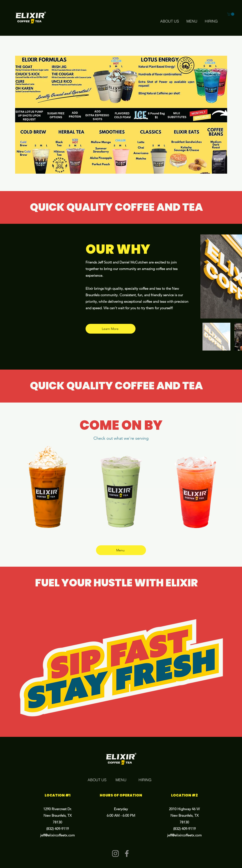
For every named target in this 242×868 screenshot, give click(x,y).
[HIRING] (211, 21)
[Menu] (121, 550)
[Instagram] (115, 853)
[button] (231, 14)
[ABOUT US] (170, 21)
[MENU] (192, 21)
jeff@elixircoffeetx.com (58, 835)
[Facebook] (127, 853)
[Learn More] (111, 329)
